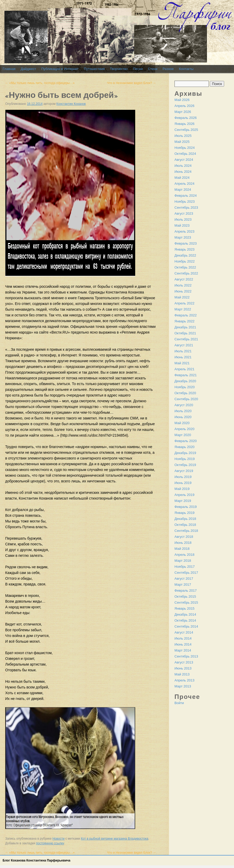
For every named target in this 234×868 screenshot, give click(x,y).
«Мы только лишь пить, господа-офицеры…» (40, 83)
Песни (138, 69)
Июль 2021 (183, 351)
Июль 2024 (183, 166)
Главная (9, 69)
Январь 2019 (184, 513)
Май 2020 (182, 423)
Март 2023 (183, 237)
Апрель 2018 (184, 555)
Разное (168, 69)
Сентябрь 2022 (186, 273)
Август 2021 (184, 345)
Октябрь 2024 (185, 154)
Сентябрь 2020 (186, 399)
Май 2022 (182, 297)
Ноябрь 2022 (185, 261)
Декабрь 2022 (185, 255)
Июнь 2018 (183, 543)
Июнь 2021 (183, 357)
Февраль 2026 (186, 118)
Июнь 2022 (183, 291)
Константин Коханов (71, 104)
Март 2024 (183, 190)
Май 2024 (182, 178)
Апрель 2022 (184, 303)
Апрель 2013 (184, 680)
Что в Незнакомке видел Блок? (132, 83)
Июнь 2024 (183, 172)
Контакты (186, 69)
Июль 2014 (183, 638)
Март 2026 (183, 112)
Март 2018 (183, 561)
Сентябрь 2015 (186, 602)
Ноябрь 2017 (185, 567)
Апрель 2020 (184, 429)
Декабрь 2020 (185, 381)
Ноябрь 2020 (185, 387)
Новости (58, 839)
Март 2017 (183, 585)
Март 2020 (183, 435)
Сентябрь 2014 (186, 626)
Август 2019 (184, 471)
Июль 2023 (183, 219)
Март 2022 (183, 309)
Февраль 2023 (186, 243)
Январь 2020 (184, 447)
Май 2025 (182, 142)
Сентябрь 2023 (186, 208)
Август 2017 (184, 579)
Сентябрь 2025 (186, 130)
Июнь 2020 (183, 417)
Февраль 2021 (186, 375)
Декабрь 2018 (185, 519)
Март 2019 (183, 501)
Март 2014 (183, 650)
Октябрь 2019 (185, 465)
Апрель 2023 (184, 231)
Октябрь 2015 (185, 596)
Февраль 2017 (186, 591)
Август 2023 (184, 213)
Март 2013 (183, 686)
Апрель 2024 (184, 184)
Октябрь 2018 (185, 525)
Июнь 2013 (183, 668)
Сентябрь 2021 (186, 339)
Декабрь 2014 (185, 614)
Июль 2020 (183, 411)
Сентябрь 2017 (186, 573)
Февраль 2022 (186, 315)
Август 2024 (184, 160)
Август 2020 (184, 405)
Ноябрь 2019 (185, 459)
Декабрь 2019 (185, 453)
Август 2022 (184, 279)
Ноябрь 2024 (185, 148)
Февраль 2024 (186, 196)
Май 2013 (182, 674)
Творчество (119, 69)
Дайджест (28, 69)
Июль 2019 (183, 477)
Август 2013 (184, 662)
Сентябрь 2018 (186, 531)
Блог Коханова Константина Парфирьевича (36, 860)
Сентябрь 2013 (186, 656)
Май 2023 (182, 225)
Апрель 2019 (184, 495)
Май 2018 (182, 549)
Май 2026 (182, 100)
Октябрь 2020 (185, 393)
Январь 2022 (184, 321)
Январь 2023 (184, 249)
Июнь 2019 (183, 483)
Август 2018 (184, 537)
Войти (179, 703)
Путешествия (94, 69)
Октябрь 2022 (185, 267)
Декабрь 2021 (185, 327)
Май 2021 (182, 363)
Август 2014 (184, 632)
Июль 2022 (183, 285)
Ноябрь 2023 (185, 202)
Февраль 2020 (186, 441)
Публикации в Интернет (60, 69)
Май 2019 (182, 489)
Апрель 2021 (184, 369)
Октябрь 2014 (185, 620)
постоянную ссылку (50, 843)
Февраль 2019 (186, 507)
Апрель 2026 (184, 106)
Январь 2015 (184, 608)
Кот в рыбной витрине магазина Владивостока (115, 839)
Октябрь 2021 (185, 333)
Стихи (153, 69)
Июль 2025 (183, 136)
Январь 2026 (184, 124)
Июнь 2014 (183, 644)
